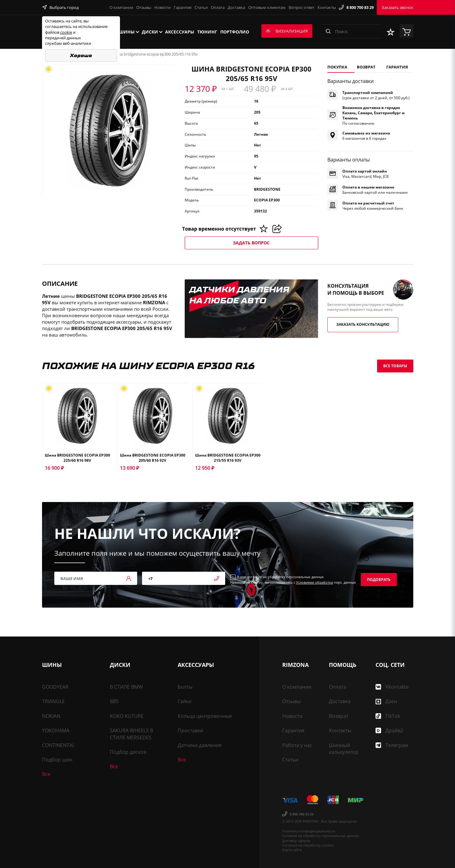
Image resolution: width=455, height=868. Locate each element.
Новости (162, 7)
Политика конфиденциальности (309, 831)
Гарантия (183, 7)
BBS (114, 701)
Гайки (185, 701)
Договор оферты (296, 841)
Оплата (218, 7)
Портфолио (235, 32)
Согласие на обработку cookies (308, 845)
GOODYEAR (55, 687)
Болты (185, 687)
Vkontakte (392, 687)
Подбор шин (57, 760)
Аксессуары (180, 32)
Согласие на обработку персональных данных (321, 836)
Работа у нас (297, 745)
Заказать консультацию (363, 324)
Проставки (190, 730)
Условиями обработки (315, 582)
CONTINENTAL (58, 745)
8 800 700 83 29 (356, 7)
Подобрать (379, 580)
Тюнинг (207, 32)
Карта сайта (292, 850)
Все (46, 774)
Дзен (386, 701)
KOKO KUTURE (127, 716)
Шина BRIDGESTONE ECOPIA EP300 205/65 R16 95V (155, 54)
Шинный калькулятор (344, 749)
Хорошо (81, 55)
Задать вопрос (251, 243)
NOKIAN (51, 716)
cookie (66, 32)
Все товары (395, 366)
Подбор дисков (128, 752)
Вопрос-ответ (302, 7)
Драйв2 (389, 730)
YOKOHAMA (56, 730)
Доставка (236, 7)
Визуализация (287, 31)
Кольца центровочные (205, 716)
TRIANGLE (53, 701)
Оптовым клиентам (267, 7)
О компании (121, 7)
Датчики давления (200, 745)
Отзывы (144, 7)
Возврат (339, 716)
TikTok (388, 716)
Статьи (201, 7)
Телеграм (392, 745)
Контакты (327, 7)
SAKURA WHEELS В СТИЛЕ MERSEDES (131, 734)
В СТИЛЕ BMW (126, 687)
